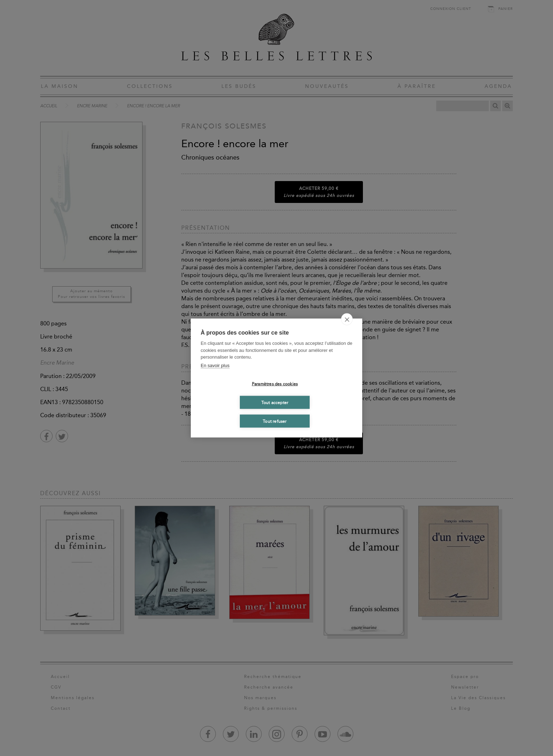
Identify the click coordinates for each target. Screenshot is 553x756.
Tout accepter (275, 402)
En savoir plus (215, 365)
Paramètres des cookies (275, 384)
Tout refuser (275, 421)
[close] (347, 319)
